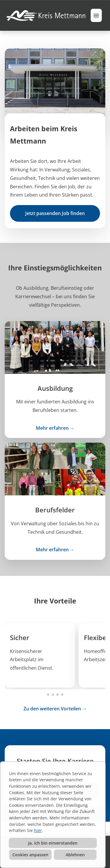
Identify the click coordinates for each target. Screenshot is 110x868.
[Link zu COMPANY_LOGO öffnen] (47, 15)
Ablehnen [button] (75, 855)
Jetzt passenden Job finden (55, 213)
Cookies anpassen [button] (30, 855)
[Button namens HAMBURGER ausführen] (96, 15)
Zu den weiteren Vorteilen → (55, 709)
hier (38, 830)
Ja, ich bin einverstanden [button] (53, 843)
